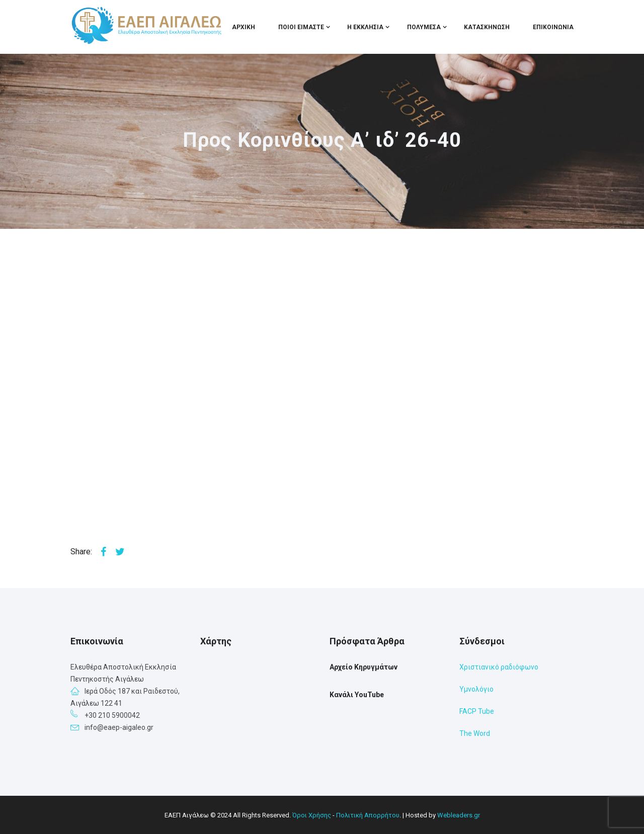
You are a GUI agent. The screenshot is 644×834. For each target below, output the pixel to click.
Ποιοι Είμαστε (301, 27)
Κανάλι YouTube (357, 695)
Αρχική (244, 27)
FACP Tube (477, 711)
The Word (475, 733)
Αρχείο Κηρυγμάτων (364, 667)
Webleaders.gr (459, 815)
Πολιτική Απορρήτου (368, 815)
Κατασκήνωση (487, 27)
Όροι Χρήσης (312, 815)
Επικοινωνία (553, 27)
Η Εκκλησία (365, 27)
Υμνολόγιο (476, 689)
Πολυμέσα (424, 27)
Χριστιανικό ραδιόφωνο (499, 667)
